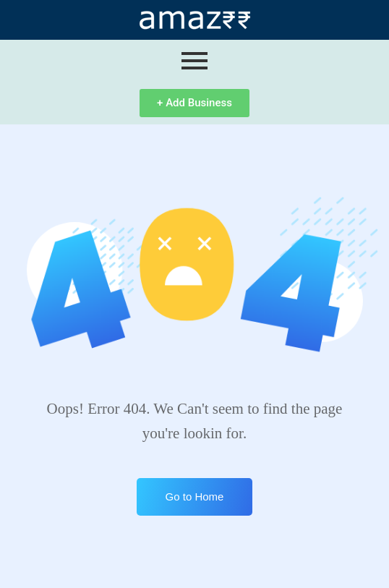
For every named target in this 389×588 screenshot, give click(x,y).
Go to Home (195, 497)
